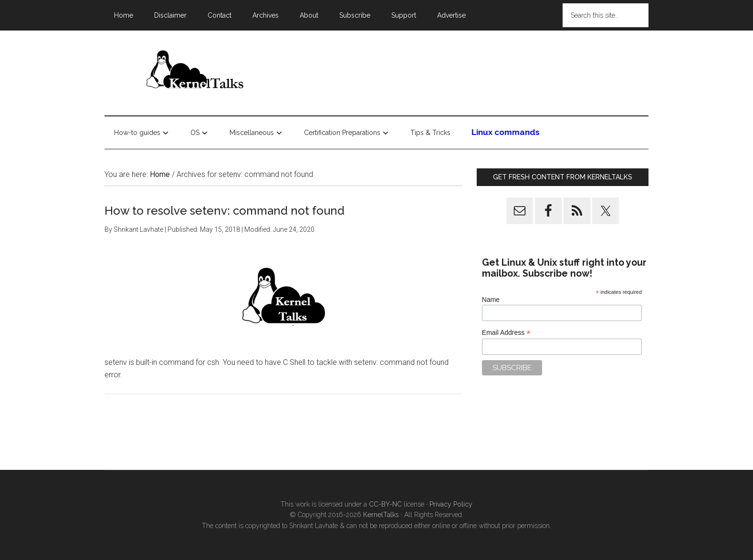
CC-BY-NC (385, 504)
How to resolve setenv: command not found (225, 211)
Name (491, 300)
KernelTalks (381, 515)
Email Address (506, 333)
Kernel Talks (195, 71)
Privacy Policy (451, 504)
